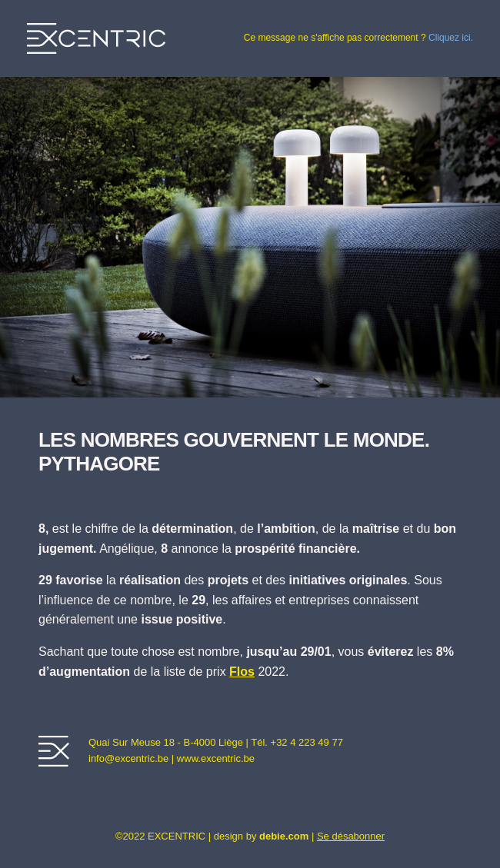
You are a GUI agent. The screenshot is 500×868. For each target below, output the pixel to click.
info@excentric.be (128, 758)
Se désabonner (351, 836)
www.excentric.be (216, 758)
